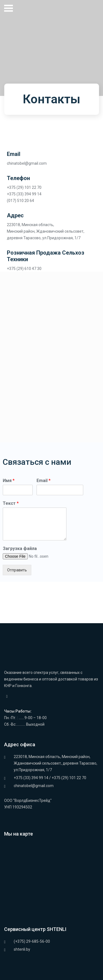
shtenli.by (22, 949)
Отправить (17, 570)
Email (44, 481)
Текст (11, 503)
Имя (9, 481)
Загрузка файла (20, 549)
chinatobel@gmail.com (34, 786)
